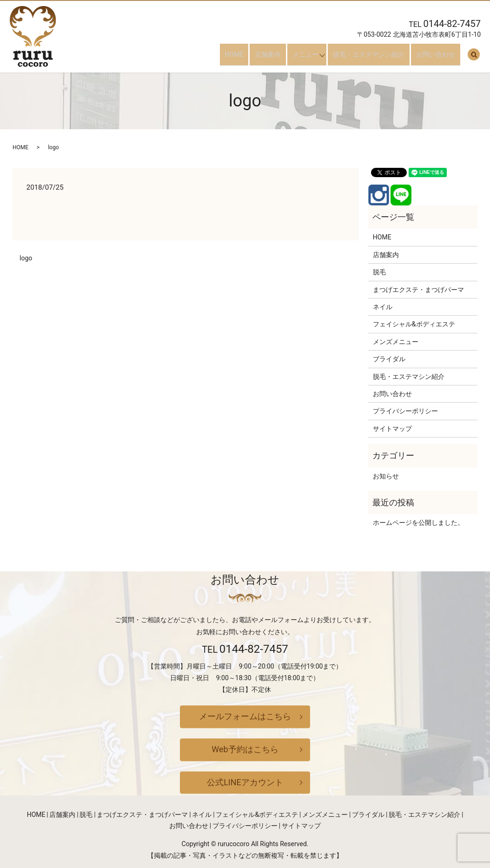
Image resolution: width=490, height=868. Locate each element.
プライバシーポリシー (405, 411)
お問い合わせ (441, 58)
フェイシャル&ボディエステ (414, 324)
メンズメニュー (396, 342)
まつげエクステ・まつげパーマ (418, 290)
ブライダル (389, 359)
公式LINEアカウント (245, 782)
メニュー (311, 58)
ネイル (383, 307)
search (474, 58)
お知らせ (386, 476)
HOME (249, 58)
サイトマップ (392, 429)
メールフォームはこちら (245, 717)
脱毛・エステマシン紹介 (379, 58)
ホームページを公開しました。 (418, 523)
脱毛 (379, 272)
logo (26, 258)
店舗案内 (278, 58)
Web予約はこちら (245, 749)
